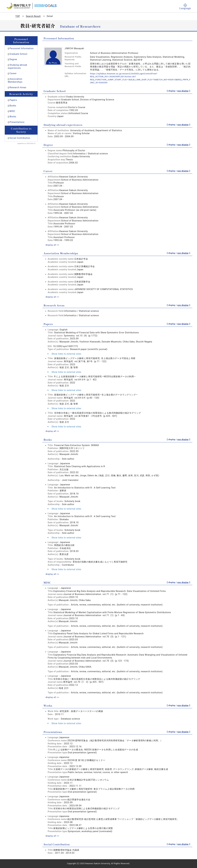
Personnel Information (22, 48)
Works (13, 117)
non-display (183, 91)
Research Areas (18, 87)
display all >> (53, 245)
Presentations (17, 122)
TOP (18, 16)
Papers (13, 100)
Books (13, 106)
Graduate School (18, 54)
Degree (13, 59)
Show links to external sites (64, 354)
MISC (12, 111)
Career (13, 73)
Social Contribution (20, 138)
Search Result (33, 16)
